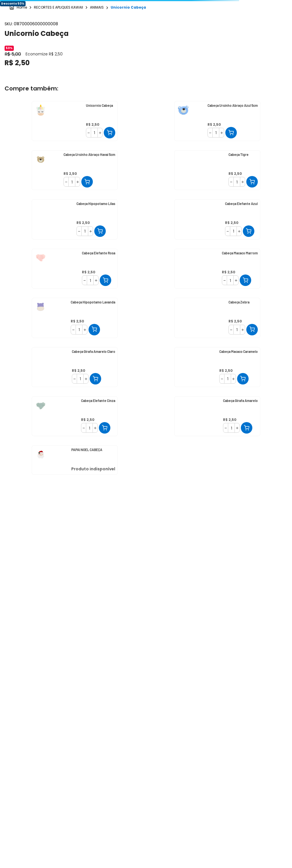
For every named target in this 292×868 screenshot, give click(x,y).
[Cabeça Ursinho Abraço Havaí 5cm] (75, 170)
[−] (89, 133)
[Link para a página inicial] (18, 8)
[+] (100, 133)
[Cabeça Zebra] (217, 318)
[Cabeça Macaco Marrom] (217, 269)
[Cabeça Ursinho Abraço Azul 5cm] (217, 121)
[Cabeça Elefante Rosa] (75, 269)
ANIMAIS (97, 7)
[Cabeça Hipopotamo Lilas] (75, 219)
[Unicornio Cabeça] (75, 121)
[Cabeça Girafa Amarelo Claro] (75, 367)
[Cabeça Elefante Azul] (217, 219)
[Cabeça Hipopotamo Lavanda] (75, 318)
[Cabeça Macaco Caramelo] (217, 367)
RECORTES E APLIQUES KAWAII (58, 7)
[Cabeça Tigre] (217, 170)
